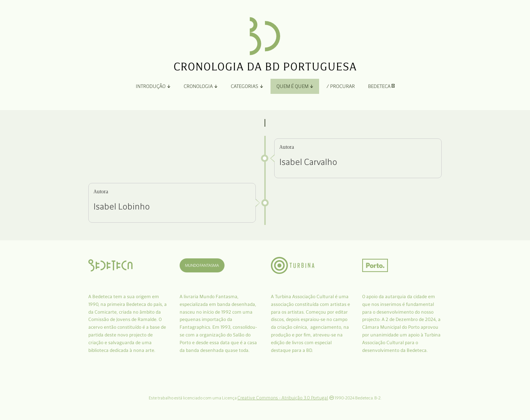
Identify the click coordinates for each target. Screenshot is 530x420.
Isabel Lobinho (122, 206)
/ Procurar (341, 86)
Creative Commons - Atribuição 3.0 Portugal (283, 398)
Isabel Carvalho (308, 162)
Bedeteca (381, 86)
